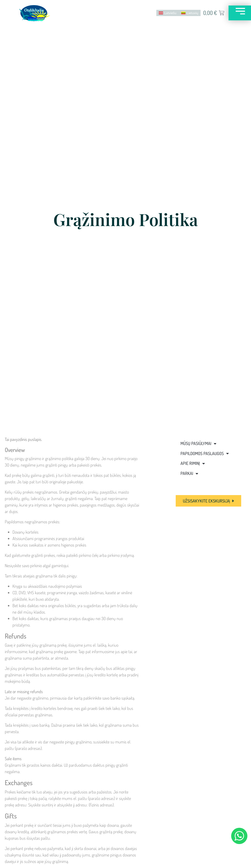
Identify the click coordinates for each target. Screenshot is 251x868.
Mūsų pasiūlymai (198, 444)
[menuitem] (165, 13)
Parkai (189, 474)
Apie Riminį (193, 463)
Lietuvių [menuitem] (190, 13)
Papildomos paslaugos (205, 453)
